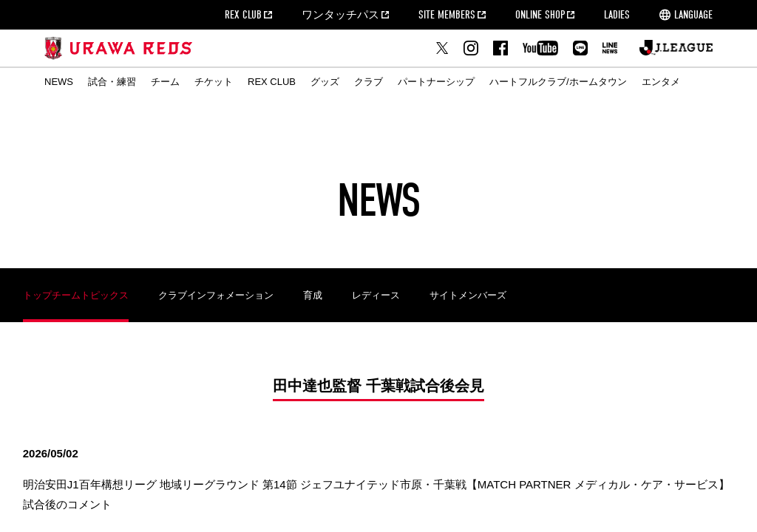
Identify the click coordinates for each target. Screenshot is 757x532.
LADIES (617, 15)
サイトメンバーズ (468, 295)
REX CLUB (243, 15)
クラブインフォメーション (216, 295)
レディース (376, 295)
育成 (313, 295)
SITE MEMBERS (447, 15)
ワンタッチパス (340, 15)
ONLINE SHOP (540, 15)
